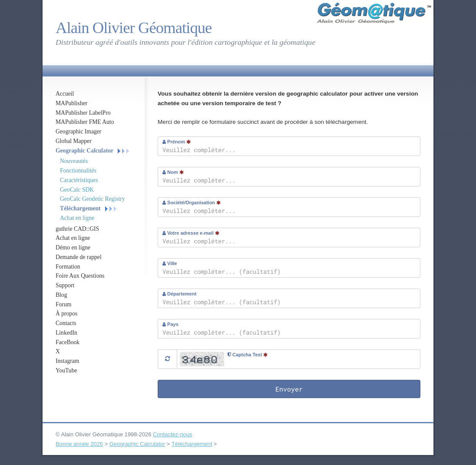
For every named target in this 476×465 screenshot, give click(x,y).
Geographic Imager (78, 131)
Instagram (67, 361)
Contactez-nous (172, 434)
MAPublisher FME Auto (85, 122)
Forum (63, 304)
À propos (66, 314)
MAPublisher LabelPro (83, 113)
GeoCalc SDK (77, 190)
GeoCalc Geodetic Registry (93, 199)
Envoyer (289, 389)
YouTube (66, 370)
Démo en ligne (73, 247)
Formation (68, 267)
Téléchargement (80, 208)
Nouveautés (74, 161)
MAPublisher (71, 103)
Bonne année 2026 (79, 444)
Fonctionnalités (78, 171)
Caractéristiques (79, 180)
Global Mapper (74, 141)
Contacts (66, 323)
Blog (61, 295)
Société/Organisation (192, 203)
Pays (170, 324)
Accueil (65, 94)
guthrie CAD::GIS (77, 229)
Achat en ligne (77, 218)
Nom (173, 172)
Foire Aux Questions (80, 276)
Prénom (177, 142)
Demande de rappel (79, 257)
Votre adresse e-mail (191, 233)
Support (65, 285)
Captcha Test (248, 355)
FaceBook (68, 342)
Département (179, 294)
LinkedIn (66, 333)
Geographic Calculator (84, 151)
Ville (170, 263)
